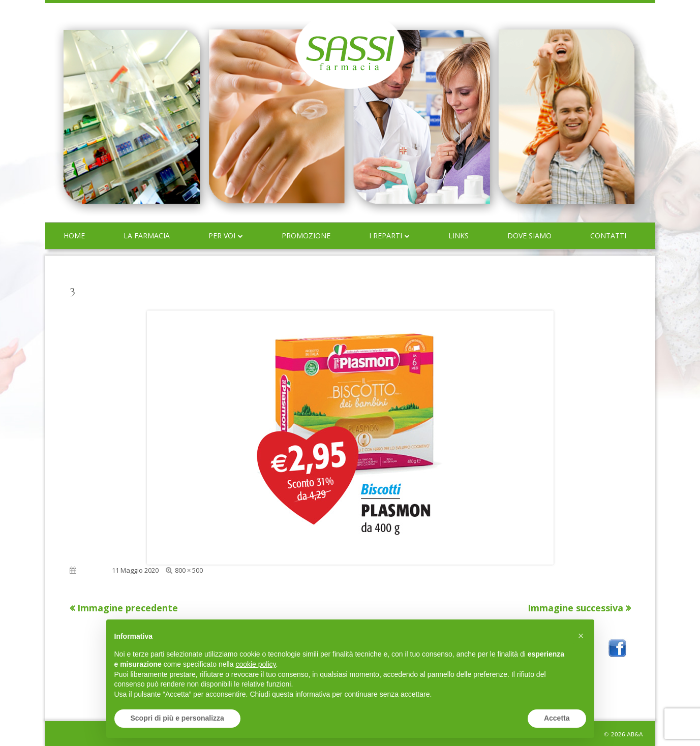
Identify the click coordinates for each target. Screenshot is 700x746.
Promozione (306, 236)
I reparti (386, 236)
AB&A (635, 735)
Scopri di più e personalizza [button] (177, 718)
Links (459, 236)
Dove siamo (529, 236)
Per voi (222, 236)
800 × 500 (189, 570)
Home (74, 236)
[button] (581, 636)
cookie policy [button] (255, 664)
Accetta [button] (557, 718)
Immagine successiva (575, 608)
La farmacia (147, 236)
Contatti (608, 236)
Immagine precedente (128, 608)
